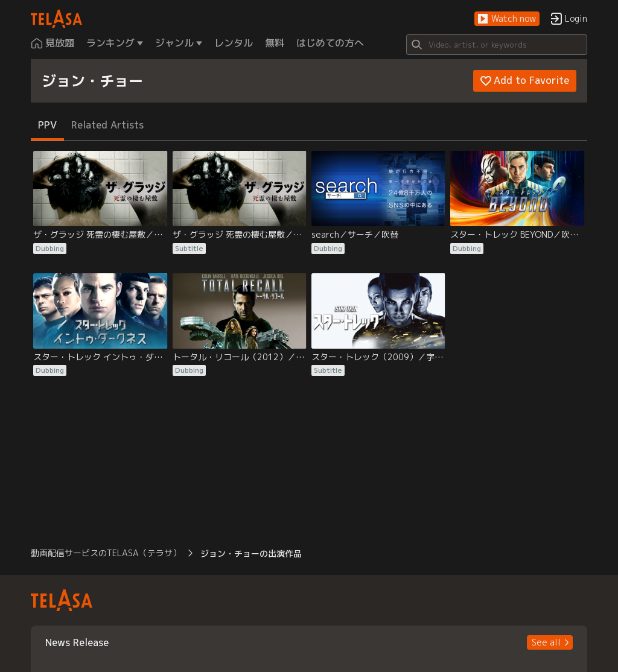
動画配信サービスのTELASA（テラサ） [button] (106, 553)
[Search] (497, 45)
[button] (507, 19)
